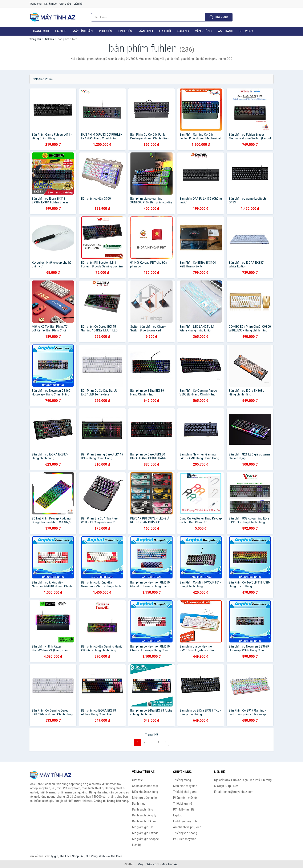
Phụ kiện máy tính (185, 839)
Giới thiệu (65, 4)
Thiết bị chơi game (185, 792)
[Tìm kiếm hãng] (148, 17)
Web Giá (104, 856)
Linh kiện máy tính (185, 821)
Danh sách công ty (144, 815)
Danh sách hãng (143, 809)
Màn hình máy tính (185, 786)
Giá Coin (117, 856)
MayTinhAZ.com (148, 864)
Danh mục (51, 4)
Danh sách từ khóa (144, 821)
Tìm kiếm (219, 17)
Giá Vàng (92, 856)
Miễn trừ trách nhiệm (146, 798)
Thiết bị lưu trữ (183, 804)
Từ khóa (49, 39)
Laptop (61, 31)
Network (246, 31)
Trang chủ (35, 4)
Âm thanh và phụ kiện (187, 827)
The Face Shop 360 (72, 856)
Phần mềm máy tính (186, 798)
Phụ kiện (105, 31)
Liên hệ (78, 4)
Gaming (183, 31)
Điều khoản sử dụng (145, 792)
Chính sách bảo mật (145, 786)
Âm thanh (226, 31)
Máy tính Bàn (83, 31)
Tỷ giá (54, 856)
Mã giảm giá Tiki (143, 827)
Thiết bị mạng (182, 780)
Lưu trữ (165, 31)
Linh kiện (125, 31)
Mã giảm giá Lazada (145, 833)
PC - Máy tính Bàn (185, 809)
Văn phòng (203, 31)
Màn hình (146, 31)
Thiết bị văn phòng (185, 833)
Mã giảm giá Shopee (146, 839)
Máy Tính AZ (170, 864)
